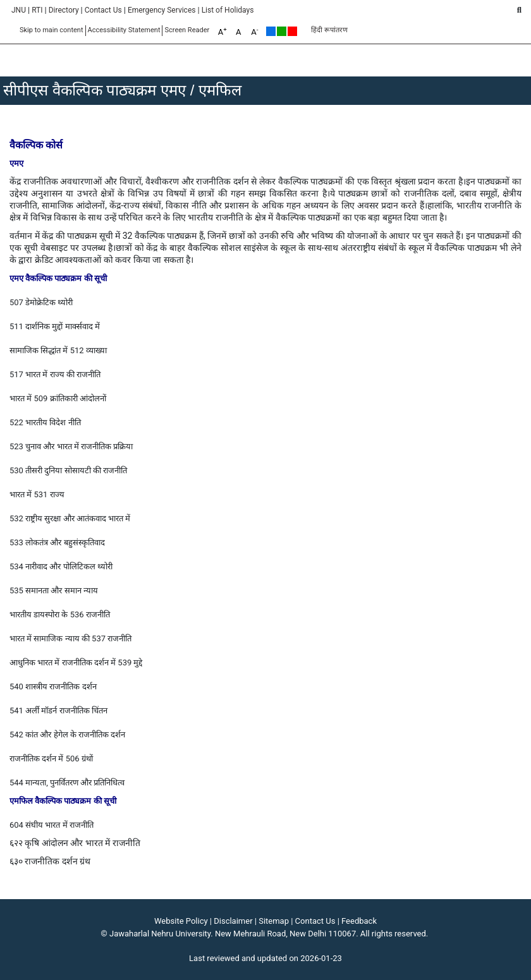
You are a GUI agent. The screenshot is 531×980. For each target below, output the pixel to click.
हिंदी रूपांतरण (329, 30)
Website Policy (181, 921)
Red (292, 31)
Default (271, 31)
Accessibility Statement (124, 30)
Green (282, 31)
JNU (19, 10)
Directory (64, 10)
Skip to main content (52, 30)
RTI (37, 10)
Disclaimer (233, 921)
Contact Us (103, 10)
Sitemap (274, 921)
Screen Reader (187, 30)
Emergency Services (162, 10)
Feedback (359, 921)
